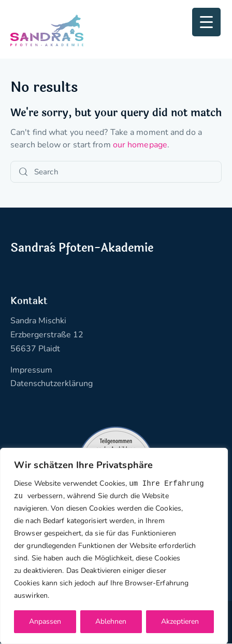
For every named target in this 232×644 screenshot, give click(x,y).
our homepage (140, 145)
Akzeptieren (180, 621)
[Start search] (23, 172)
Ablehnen (111, 621)
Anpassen (45, 621)
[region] (114, 545)
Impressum (31, 370)
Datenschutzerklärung (52, 383)
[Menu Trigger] (206, 22)
